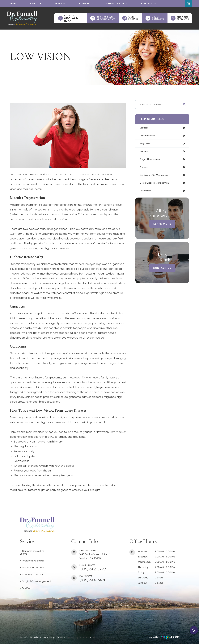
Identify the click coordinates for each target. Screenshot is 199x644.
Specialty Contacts (33, 574)
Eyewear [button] (86, 3)
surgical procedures (150, 161)
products (144, 169)
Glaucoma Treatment (34, 568)
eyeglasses (146, 144)
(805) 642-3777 (71, 20)
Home (13, 3)
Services (60, 3)
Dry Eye (26, 588)
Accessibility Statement (78, 637)
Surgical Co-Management (37, 581)
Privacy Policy (98, 637)
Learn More (162, 226)
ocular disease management (156, 185)
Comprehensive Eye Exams (32, 552)
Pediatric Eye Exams (33, 561)
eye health (145, 152)
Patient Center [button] (117, 3)
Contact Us (148, 3)
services (144, 128)
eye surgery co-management (156, 177)
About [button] (36, 3)
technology (146, 193)
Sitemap (110, 637)
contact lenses (148, 136)
